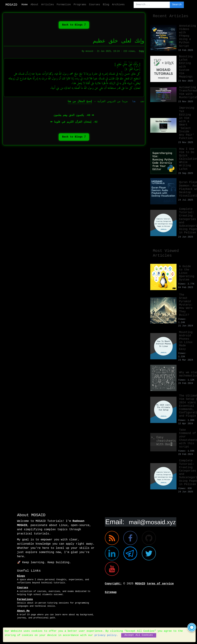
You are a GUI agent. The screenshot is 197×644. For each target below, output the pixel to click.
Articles (48, 5)
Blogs (21, 576)
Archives (118, 5)
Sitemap (111, 592)
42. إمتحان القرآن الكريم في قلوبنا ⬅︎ (74, 123)
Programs (80, 5)
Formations (25, 599)
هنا (134, 102)
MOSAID (11, 5)
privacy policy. (106, 635)
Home (25, 5)
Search (177, 5)
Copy (142, 52)
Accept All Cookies (139, 635)
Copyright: (113, 584)
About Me (23, 611)
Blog (106, 5)
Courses (95, 5)
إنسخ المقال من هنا (80, 102)
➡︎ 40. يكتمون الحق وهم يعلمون (74, 116)
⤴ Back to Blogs (74, 26)
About (35, 5)
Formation (64, 5)
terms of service (160, 584)
